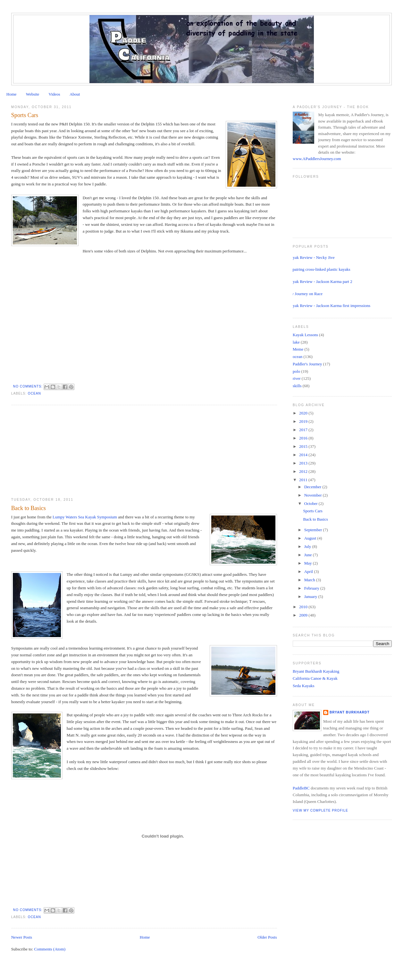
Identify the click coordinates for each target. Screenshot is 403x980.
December (313, 487)
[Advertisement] (59, 451)
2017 (304, 430)
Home (12, 94)
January (311, 597)
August (311, 538)
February (312, 588)
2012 (304, 471)
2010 (304, 607)
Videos (55, 94)
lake (296, 342)
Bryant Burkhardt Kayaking (316, 671)
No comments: (29, 386)
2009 (304, 615)
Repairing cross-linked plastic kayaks (319, 269)
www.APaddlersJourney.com (317, 159)
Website (33, 94)
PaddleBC (301, 788)
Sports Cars (25, 115)
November (314, 495)
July (308, 546)
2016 (304, 438)
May (309, 563)
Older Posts (267, 937)
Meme (298, 349)
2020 (304, 413)
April (309, 571)
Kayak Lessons (305, 335)
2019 (304, 421)
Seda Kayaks (304, 686)
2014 (304, 455)
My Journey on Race (305, 294)
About (75, 94)
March (310, 580)
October (311, 503)
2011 (304, 480)
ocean (34, 393)
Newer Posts (22, 937)
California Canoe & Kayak (315, 678)
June (309, 555)
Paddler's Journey (307, 364)
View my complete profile (320, 810)
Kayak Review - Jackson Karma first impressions (329, 306)
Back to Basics (29, 508)
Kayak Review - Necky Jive (311, 257)
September (314, 530)
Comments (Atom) (50, 949)
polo (296, 371)
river (297, 378)
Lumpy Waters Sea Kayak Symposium (85, 517)
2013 (304, 463)
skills (297, 386)
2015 (304, 446)
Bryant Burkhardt (350, 712)
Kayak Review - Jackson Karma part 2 (320, 281)
